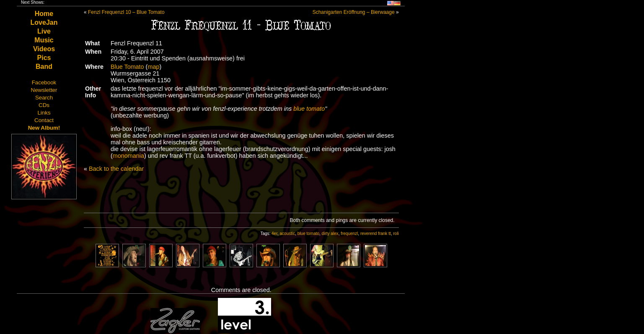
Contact (44, 120)
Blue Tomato (127, 67)
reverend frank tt (376, 234)
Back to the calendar (116, 169)
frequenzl (349, 234)
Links (44, 113)
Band (44, 67)
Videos (44, 49)
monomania (128, 156)
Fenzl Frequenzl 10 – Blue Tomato (126, 12)
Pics (44, 58)
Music (44, 40)
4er (274, 234)
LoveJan (44, 22)
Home (44, 14)
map (153, 67)
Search (44, 98)
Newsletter (44, 90)
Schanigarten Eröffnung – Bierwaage (354, 12)
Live (44, 31)
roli (396, 234)
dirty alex (330, 234)
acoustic (288, 234)
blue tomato (309, 109)
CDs (44, 105)
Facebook (44, 82)
